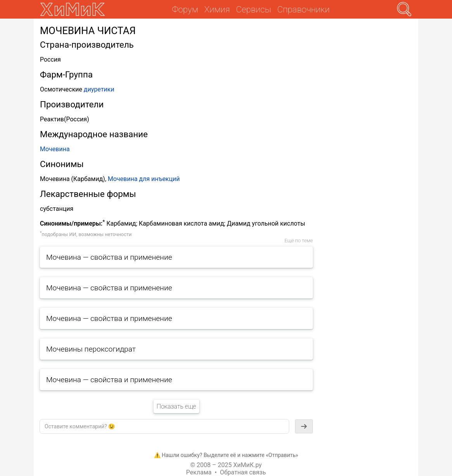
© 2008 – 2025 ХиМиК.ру (226, 465)
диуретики (99, 89)
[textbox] (164, 426)
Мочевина (55, 149)
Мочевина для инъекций (144, 179)
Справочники (303, 9)
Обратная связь (243, 472)
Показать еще (176, 406)
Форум (185, 9)
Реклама (199, 472)
